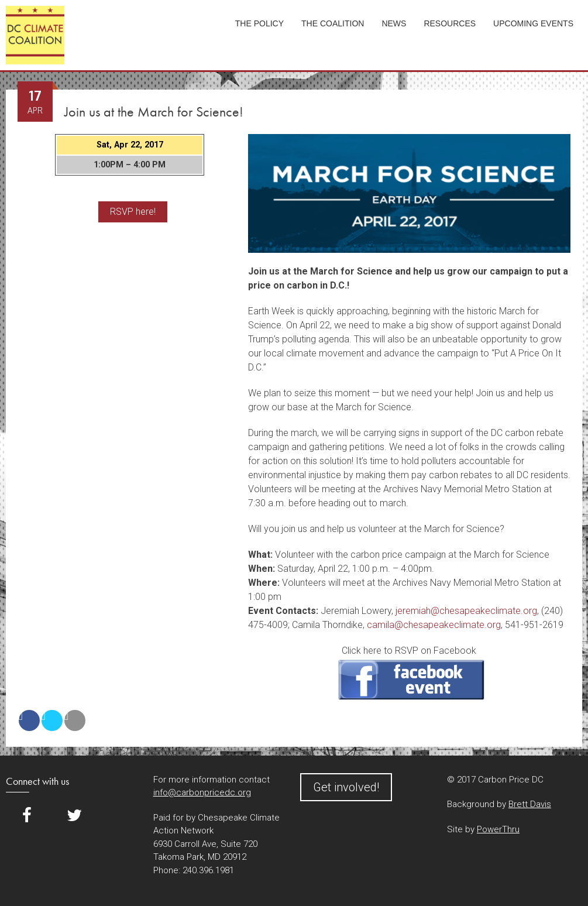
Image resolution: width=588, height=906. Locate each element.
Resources (450, 23)
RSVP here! (133, 212)
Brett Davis (530, 804)
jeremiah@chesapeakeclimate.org (466, 611)
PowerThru (498, 829)
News (394, 23)
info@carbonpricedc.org (202, 792)
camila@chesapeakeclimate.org (434, 625)
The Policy (259, 23)
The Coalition (333, 23)
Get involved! (346, 787)
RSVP (411, 680)
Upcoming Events (533, 23)
